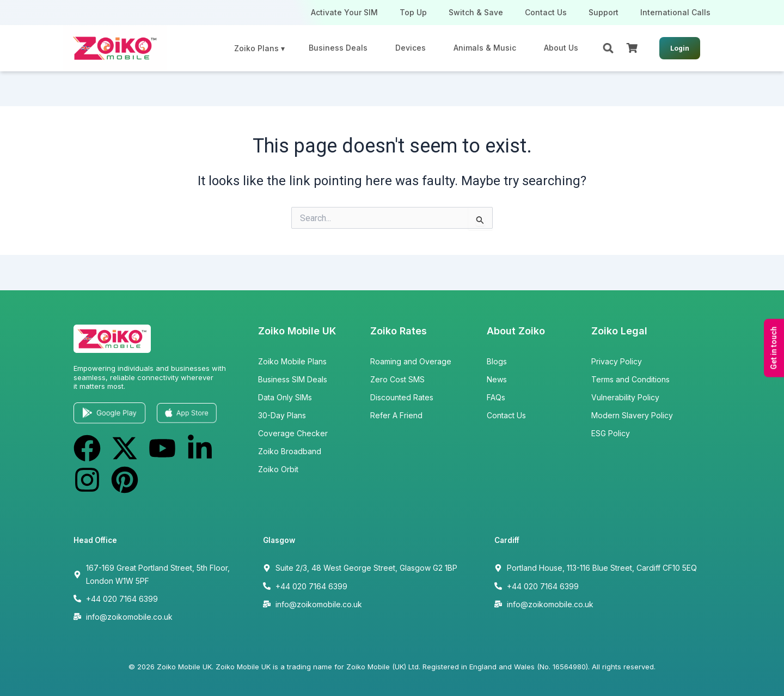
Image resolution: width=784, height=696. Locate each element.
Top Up (413, 12)
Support (604, 12)
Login (680, 48)
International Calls (675, 12)
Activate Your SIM (344, 12)
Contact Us (546, 12)
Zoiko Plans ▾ (259, 48)
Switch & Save (476, 12)
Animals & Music (485, 48)
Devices (411, 48)
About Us (561, 48)
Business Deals (338, 48)
